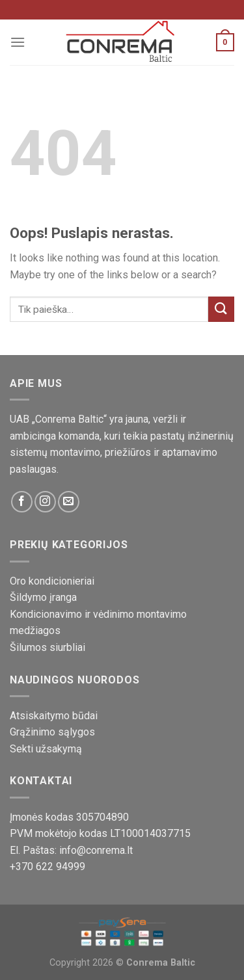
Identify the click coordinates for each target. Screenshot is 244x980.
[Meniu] (18, 42)
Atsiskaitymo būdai (54, 716)
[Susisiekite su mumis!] (69, 502)
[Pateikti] (221, 309)
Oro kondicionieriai (52, 581)
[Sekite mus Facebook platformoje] (22, 502)
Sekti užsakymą (46, 749)
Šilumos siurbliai (47, 647)
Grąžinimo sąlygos (52, 732)
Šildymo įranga (43, 597)
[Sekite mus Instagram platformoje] (45, 502)
